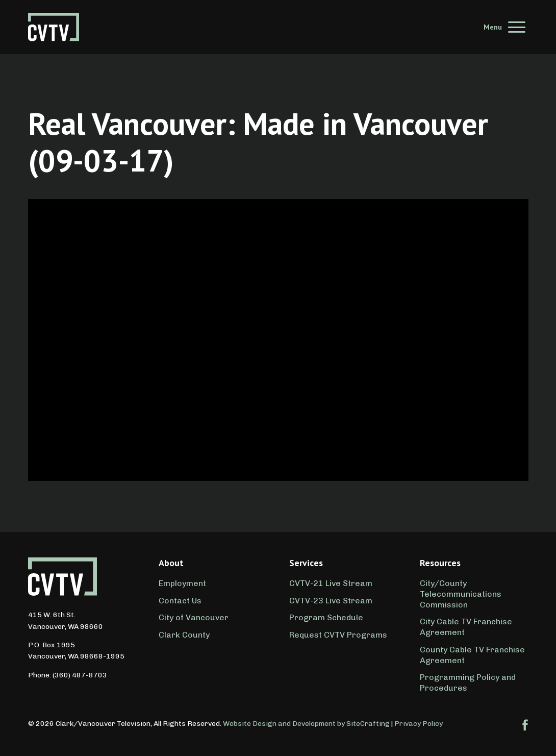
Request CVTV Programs (338, 635)
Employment (182, 583)
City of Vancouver (194, 617)
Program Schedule (326, 617)
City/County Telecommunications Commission (461, 594)
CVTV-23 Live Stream (331, 601)
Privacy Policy (419, 724)
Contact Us (180, 601)
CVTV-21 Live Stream (331, 583)
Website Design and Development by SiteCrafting (306, 724)
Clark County (184, 635)
